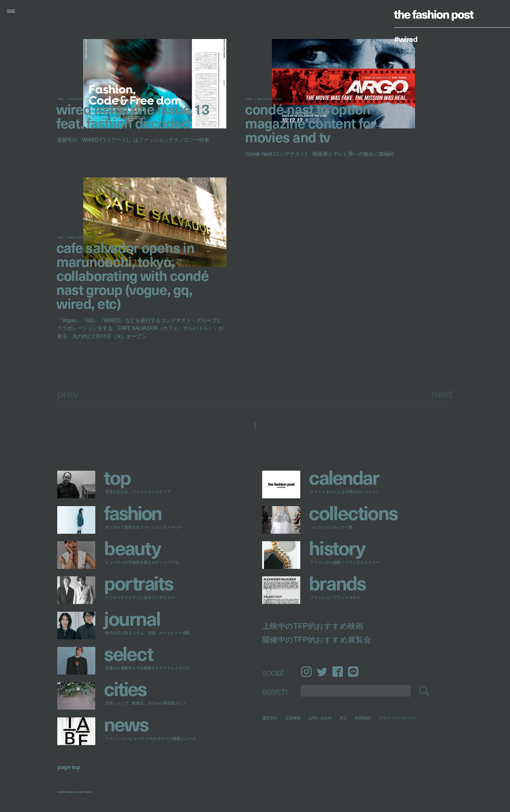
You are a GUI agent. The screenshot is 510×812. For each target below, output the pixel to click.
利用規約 (363, 718)
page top (69, 767)
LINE (353, 672)
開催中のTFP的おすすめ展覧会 (317, 640)
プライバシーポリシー (398, 718)
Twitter (322, 672)
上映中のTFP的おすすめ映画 (313, 626)
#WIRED (406, 39)
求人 (344, 718)
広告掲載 (293, 718)
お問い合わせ (320, 718)
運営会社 (270, 718)
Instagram (306, 672)
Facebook (338, 672)
